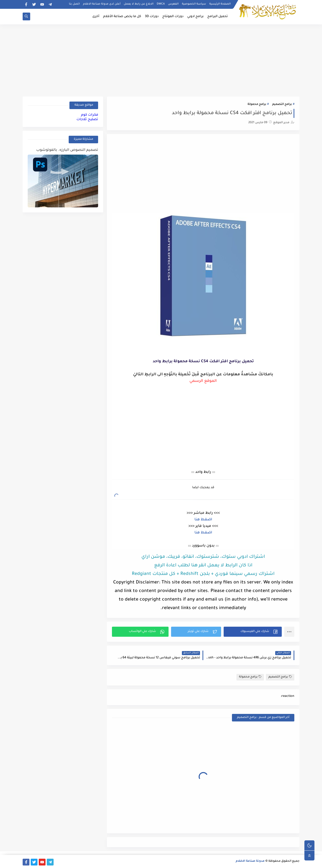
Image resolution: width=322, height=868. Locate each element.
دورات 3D (152, 17)
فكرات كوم (90, 115)
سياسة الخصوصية (194, 4)
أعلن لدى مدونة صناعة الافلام (102, 4)
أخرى (96, 17)
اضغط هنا (203, 520)
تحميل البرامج (217, 17)
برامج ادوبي (195, 17)
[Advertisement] (161, 60)
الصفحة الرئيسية (220, 4)
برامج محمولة (257, 104)
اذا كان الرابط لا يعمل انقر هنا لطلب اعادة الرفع (203, 566)
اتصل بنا (74, 4)
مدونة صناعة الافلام (250, 861)
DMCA (161, 4)
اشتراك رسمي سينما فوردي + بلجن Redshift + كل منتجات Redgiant (203, 574)
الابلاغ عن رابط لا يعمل (139, 4)
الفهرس (173, 4)
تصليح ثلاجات (87, 120)
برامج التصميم (282, 104)
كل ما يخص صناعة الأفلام (122, 17)
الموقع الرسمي (203, 381)
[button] (253, 632)
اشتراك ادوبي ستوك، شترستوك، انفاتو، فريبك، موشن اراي (203, 557)
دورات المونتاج (173, 17)
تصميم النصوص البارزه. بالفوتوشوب (67, 150)
